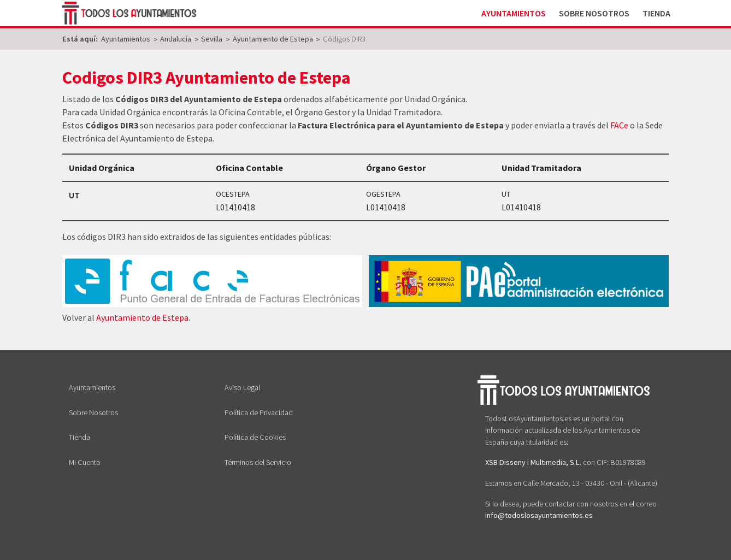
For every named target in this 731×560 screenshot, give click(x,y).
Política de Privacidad (259, 412)
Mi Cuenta (84, 462)
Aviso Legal (242, 387)
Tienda (656, 13)
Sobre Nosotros (594, 13)
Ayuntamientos (514, 13)
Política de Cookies (255, 437)
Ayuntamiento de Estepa (142, 317)
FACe (619, 125)
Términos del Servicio (258, 462)
